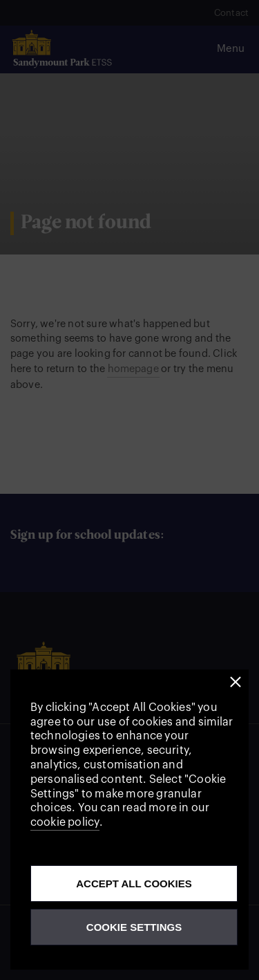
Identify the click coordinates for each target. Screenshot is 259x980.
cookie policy (65, 822)
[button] (236, 682)
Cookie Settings (134, 927)
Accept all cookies (134, 884)
